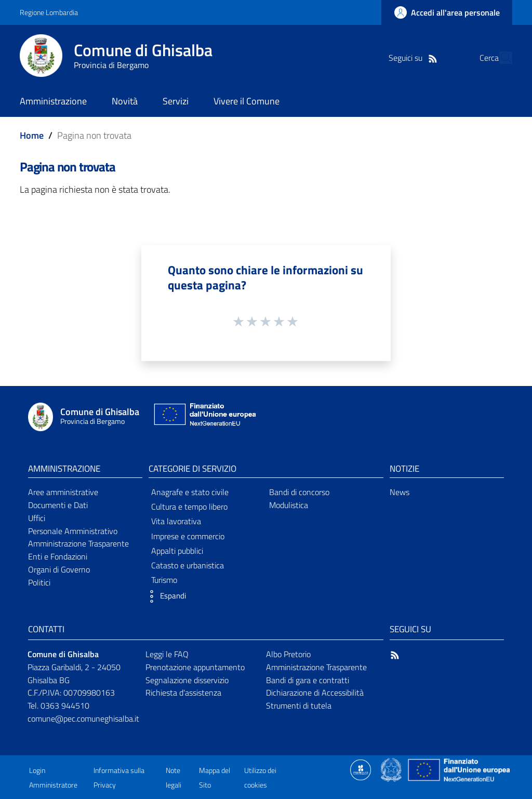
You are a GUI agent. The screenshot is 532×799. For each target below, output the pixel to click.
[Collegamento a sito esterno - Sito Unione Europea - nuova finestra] (204, 417)
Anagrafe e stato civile (190, 492)
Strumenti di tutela (299, 705)
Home (32, 135)
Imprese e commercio (188, 536)
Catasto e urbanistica (188, 565)
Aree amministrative (63, 492)
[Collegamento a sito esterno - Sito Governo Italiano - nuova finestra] (392, 769)
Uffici (37, 518)
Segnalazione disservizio (187, 680)
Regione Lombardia (49, 12)
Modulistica (289, 505)
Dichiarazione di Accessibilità (315, 693)
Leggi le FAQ (167, 654)
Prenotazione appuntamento (195, 667)
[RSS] (413, 58)
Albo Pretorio (288, 654)
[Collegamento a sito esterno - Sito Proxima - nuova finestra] (361, 769)
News (400, 492)
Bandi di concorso (299, 492)
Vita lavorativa (176, 521)
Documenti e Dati (58, 505)
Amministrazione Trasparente (78, 543)
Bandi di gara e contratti (308, 680)
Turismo (164, 580)
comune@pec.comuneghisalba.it (83, 718)
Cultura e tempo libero (189, 507)
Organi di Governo (59, 569)
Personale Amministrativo (73, 531)
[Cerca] (500, 58)
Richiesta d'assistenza (183, 693)
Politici (39, 582)
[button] (165, 596)
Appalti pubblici (177, 551)
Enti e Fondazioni (58, 556)
